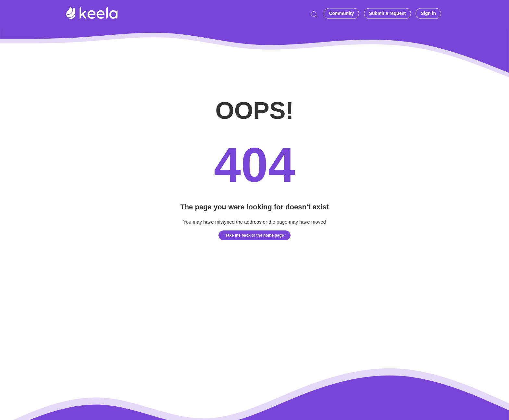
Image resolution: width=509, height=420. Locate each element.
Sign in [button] (428, 13)
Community (341, 13)
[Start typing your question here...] (316, 14)
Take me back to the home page (255, 235)
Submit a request (388, 13)
